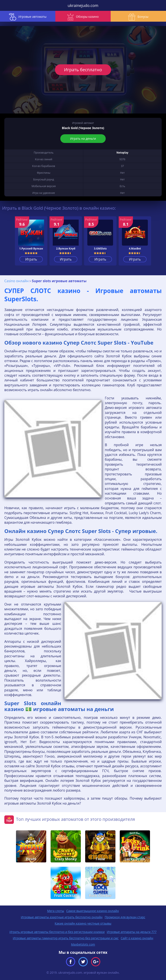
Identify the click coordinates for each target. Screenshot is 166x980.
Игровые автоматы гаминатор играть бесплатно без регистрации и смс (66, 938)
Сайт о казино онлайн (137, 938)
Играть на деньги (83, 138)
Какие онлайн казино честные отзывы (83, 923)
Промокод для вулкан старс (125, 917)
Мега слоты (56, 911)
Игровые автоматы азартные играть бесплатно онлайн (62, 917)
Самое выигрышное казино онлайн (93, 911)
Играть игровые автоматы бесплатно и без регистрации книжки (57, 932)
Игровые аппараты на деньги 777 (132, 932)
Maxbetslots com (83, 944)
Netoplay (122, 153)
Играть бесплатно (83, 70)
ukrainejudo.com (83, 5)
